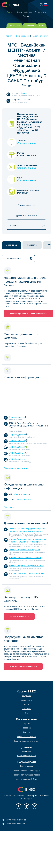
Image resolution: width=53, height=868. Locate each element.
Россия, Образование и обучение (25, 550)
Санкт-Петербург (40, 36)
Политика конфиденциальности (26, 741)
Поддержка (27, 728)
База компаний (22, 36)
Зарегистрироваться (19, 616)
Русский (46, 5)
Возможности (27, 700)
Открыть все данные (27, 206)
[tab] (11, 245)
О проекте (27, 696)
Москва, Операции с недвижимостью (26, 573)
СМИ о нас (27, 709)
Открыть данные (27, 143)
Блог (26, 713)
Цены (26, 705)
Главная (9, 36)
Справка (27, 724)
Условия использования (26, 737)
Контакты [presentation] (32, 245)
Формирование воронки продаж (26, 771)
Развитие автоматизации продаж (27, 775)
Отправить (27, 226)
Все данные (9, 507)
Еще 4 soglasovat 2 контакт (17, 468)
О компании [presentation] (12, 245)
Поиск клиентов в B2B (26, 756)
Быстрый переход (19, 259)
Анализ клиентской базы (26, 779)
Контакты (27, 732)
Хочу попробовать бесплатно (23, 666)
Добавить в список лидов (27, 216)
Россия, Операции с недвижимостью (26, 566)
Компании (26, 752)
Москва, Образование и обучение (25, 558)
